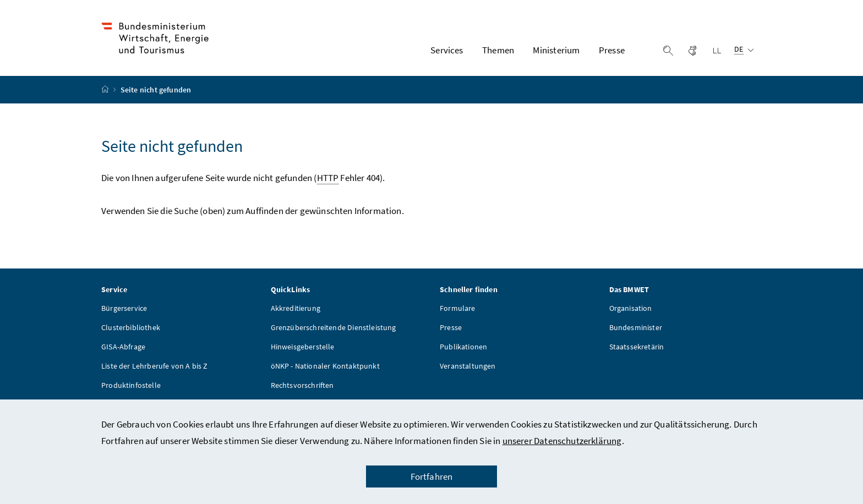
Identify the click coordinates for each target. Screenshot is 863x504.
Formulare (458, 308)
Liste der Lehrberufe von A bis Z (155, 366)
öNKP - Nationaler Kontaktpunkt (325, 366)
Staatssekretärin (637, 347)
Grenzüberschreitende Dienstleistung (334, 327)
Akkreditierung (296, 308)
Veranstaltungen (468, 366)
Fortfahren (432, 476)
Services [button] (447, 50)
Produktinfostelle (131, 385)
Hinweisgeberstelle (303, 347)
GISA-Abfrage (123, 347)
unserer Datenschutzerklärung (562, 441)
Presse (451, 327)
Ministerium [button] (556, 50)
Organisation (631, 308)
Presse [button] (612, 50)
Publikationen (463, 347)
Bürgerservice (124, 308)
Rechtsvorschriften (302, 385)
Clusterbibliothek (131, 327)
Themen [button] (498, 50)
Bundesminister (636, 327)
